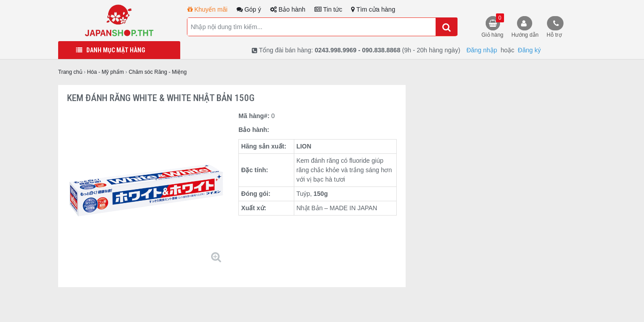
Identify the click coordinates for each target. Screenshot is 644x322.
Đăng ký (529, 50)
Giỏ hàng (493, 26)
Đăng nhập (482, 50)
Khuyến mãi (208, 9)
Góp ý (249, 9)
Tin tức (328, 9)
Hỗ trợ (554, 35)
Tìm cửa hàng (373, 9)
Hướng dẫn (525, 35)
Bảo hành (288, 9)
